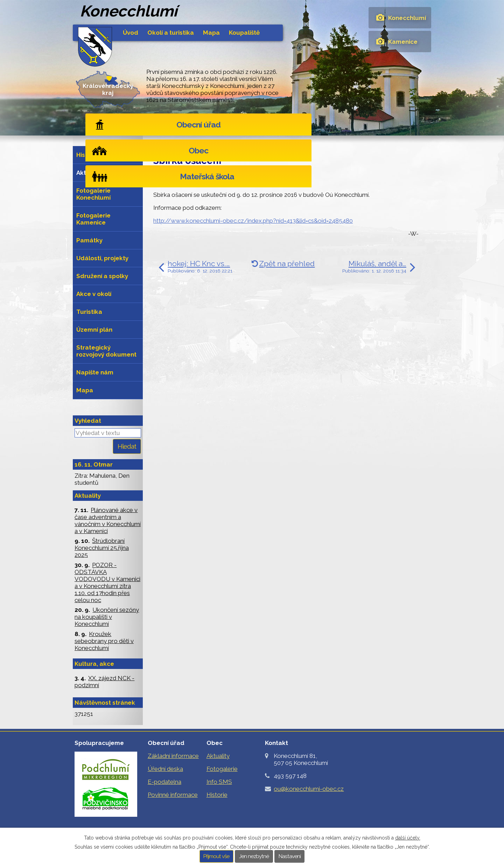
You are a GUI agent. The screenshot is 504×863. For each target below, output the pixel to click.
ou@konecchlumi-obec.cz (309, 789)
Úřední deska (165, 769)
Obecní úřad (133, 125)
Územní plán (94, 330)
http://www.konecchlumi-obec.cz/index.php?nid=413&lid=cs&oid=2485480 (253, 221)
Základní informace (173, 756)
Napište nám (95, 372)
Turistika (89, 312)
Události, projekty (102, 258)
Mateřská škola (380, 125)
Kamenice (403, 42)
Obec (252, 125)
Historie (88, 155)
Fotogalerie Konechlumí (93, 194)
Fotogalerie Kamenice (93, 219)
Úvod (131, 33)
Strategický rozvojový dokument (106, 351)
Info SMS (219, 782)
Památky (89, 240)
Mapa (211, 33)
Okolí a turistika (171, 33)
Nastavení (290, 856)
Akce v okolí (94, 294)
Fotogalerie (222, 769)
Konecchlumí (407, 18)
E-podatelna (164, 782)
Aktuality (221, 144)
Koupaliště (244, 33)
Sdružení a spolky (102, 276)
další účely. (408, 838)
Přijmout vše (216, 856)
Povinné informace (173, 795)
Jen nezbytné (254, 856)
